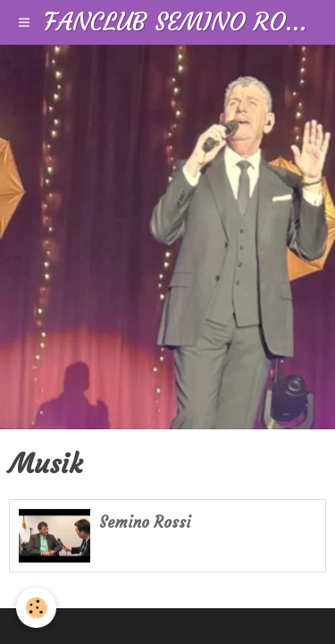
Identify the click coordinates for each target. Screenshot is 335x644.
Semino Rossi (145, 523)
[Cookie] (36, 608)
